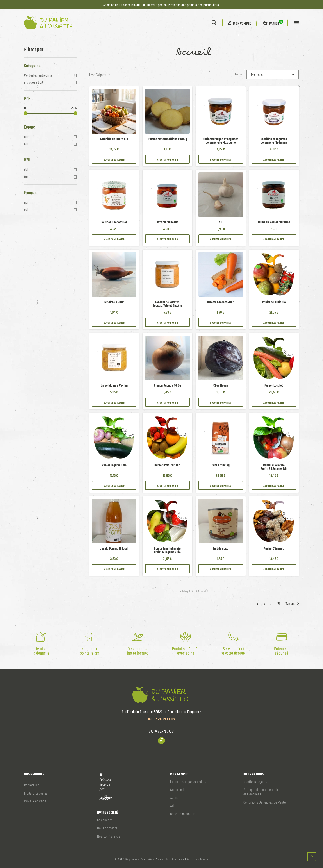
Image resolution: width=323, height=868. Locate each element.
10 (279, 604)
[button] (214, 23)
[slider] (25, 113)
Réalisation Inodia (196, 859)
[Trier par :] (273, 75)
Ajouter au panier (114, 160)
